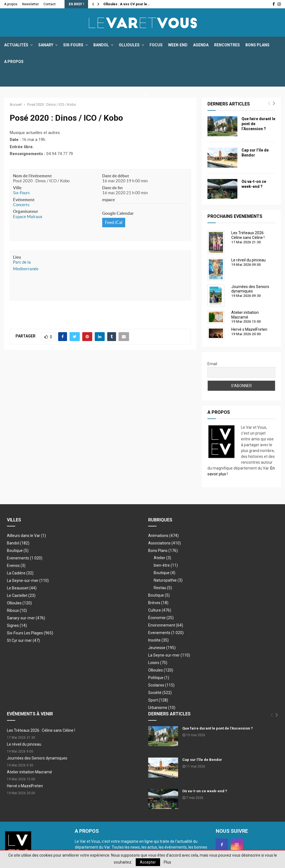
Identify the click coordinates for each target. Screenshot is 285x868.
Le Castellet (21, 596)
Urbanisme (162, 708)
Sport (158, 700)
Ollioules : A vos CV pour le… (126, 4)
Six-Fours (73, 45)
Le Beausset (22, 588)
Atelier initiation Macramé (29, 772)
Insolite (158, 640)
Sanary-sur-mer (26, 618)
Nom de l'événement (32, 176)
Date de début (116, 176)
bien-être (166, 565)
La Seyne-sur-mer (28, 581)
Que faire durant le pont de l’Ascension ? (218, 728)
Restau (163, 588)
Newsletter (30, 4)
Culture (160, 610)
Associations (165, 543)
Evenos (16, 566)
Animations (163, 536)
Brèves (158, 603)
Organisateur (26, 211)
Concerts (21, 205)
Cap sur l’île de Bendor (202, 760)
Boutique (18, 551)
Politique (159, 678)
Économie (161, 618)
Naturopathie (168, 580)
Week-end (178, 45)
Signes (17, 625)
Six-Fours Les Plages (30, 633)
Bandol (101, 45)
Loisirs (158, 663)
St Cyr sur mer (23, 640)
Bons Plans (257, 45)
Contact (50, 4)
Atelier (162, 558)
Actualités (16, 45)
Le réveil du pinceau (24, 744)
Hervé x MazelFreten (25, 786)
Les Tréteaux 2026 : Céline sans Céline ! (41, 730)
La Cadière (20, 573)
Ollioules (129, 45)
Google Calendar (118, 213)
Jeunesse (162, 648)
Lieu (17, 257)
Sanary (46, 45)
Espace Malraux (28, 217)
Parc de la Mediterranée (26, 265)
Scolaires (161, 685)
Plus (167, 862)
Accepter (148, 862)
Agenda (201, 45)
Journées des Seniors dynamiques (37, 758)
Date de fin (112, 188)
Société (160, 693)
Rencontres (227, 45)
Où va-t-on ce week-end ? (205, 791)
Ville (17, 188)
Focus (156, 45)
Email (212, 364)
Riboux (17, 610)
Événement (24, 200)
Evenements (18, 558)
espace (109, 200)
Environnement (166, 625)
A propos (11, 4)
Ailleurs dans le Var (26, 536)
